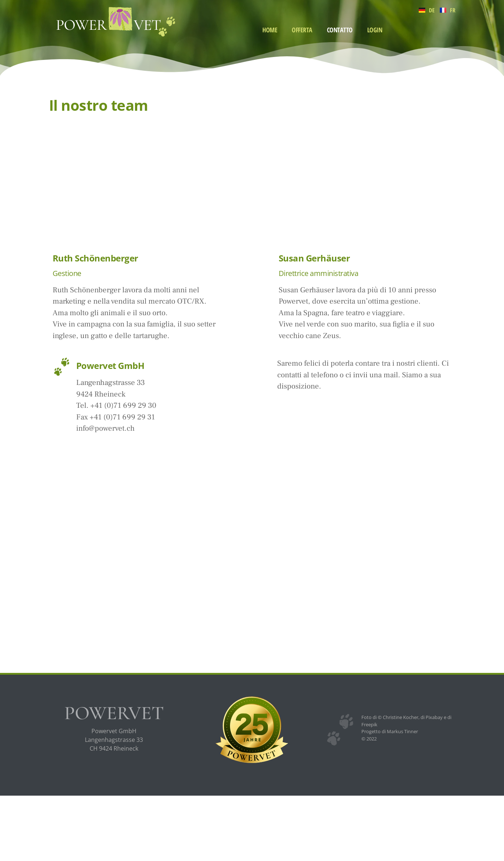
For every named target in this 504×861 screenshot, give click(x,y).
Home (270, 30)
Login (375, 30)
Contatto (340, 30)
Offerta (302, 30)
